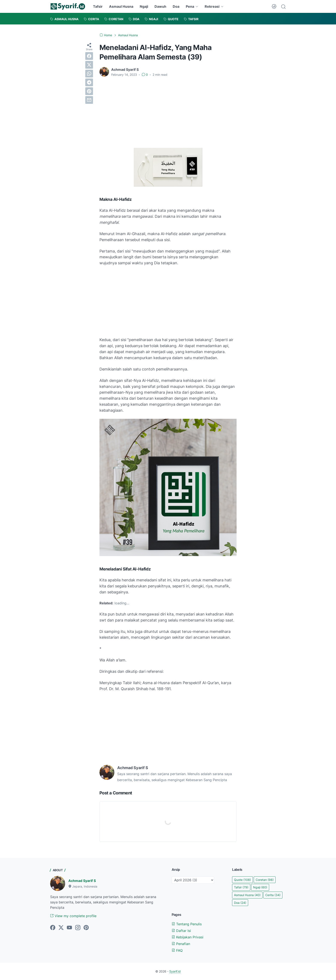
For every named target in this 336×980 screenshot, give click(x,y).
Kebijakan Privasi (187, 937)
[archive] (193, 880)
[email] (89, 100)
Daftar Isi (181, 931)
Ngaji (144, 6)
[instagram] (78, 928)
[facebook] (89, 56)
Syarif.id (175, 971)
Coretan (265, 880)
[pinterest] (89, 91)
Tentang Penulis (187, 924)
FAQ (177, 950)
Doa (176, 6)
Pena (190, 6)
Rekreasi (212, 6)
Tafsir (98, 6)
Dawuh (160, 6)
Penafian (181, 944)
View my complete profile (73, 916)
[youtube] (69, 928)
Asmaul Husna (121, 6)
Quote (242, 880)
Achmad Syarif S (82, 881)
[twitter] (89, 65)
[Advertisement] (168, 112)
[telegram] (89, 82)
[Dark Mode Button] (274, 6)
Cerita (273, 895)
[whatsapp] (89, 74)
